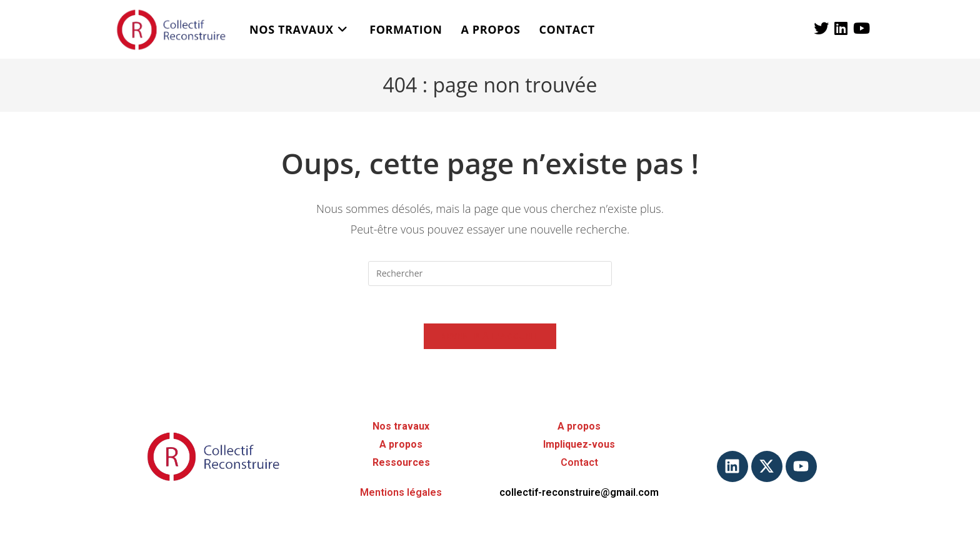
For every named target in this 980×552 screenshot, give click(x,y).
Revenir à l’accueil (490, 336)
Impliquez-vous (579, 444)
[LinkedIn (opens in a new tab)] (841, 28)
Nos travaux (401, 426)
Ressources (401, 462)
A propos (401, 444)
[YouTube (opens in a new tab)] (862, 28)
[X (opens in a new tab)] (821, 28)
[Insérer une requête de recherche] (490, 274)
